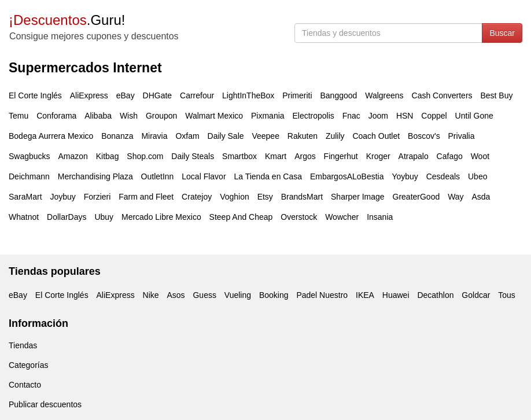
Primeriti (297, 95)
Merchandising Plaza (95, 176)
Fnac (351, 116)
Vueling (238, 295)
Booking (274, 295)
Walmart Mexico (214, 116)
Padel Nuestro (322, 295)
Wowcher (342, 217)
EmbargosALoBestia (347, 176)
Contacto (25, 385)
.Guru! (67, 20)
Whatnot (24, 217)
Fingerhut (341, 156)
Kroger (378, 156)
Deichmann (29, 176)
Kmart (276, 156)
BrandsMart (302, 197)
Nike (151, 295)
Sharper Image (358, 197)
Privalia (462, 136)
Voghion (235, 197)
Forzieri (97, 197)
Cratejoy (197, 197)
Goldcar (476, 295)
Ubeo (477, 176)
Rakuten (303, 136)
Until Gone (474, 116)
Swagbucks (30, 156)
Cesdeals (443, 176)
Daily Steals (193, 156)
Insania (380, 217)
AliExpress (89, 95)
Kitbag (108, 156)
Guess (204, 295)
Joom (378, 116)
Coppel (434, 116)
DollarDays (67, 217)
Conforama (56, 116)
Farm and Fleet (146, 197)
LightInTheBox (248, 95)
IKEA (365, 295)
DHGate (158, 95)
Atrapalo (414, 156)
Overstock (299, 217)
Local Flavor (204, 176)
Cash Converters (442, 95)
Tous (507, 295)
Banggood (338, 95)
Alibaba (98, 116)
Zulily (335, 136)
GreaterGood (416, 197)
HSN (405, 116)
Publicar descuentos (45, 404)
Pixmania (268, 116)
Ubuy (104, 217)
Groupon (161, 116)
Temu (19, 116)
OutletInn (158, 176)
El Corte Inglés (35, 95)
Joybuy (62, 197)
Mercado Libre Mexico (161, 217)
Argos (305, 156)
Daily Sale (226, 136)
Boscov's (424, 136)
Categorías (28, 365)
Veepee (265, 136)
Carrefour (197, 95)
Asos (176, 295)
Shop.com (145, 156)
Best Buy (496, 95)
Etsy (265, 197)
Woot (480, 156)
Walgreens (384, 95)
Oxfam (187, 136)
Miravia (154, 136)
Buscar (502, 33)
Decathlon (435, 295)
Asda (481, 197)
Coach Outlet (376, 136)
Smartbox (239, 156)
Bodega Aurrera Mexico (51, 136)
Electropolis (313, 116)
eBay (126, 95)
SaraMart (25, 197)
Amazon (73, 156)
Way (456, 197)
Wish (129, 116)
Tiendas (23, 345)
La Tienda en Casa (268, 176)
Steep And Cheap (241, 217)
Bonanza (117, 136)
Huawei (396, 295)
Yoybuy (405, 176)
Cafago (450, 156)
